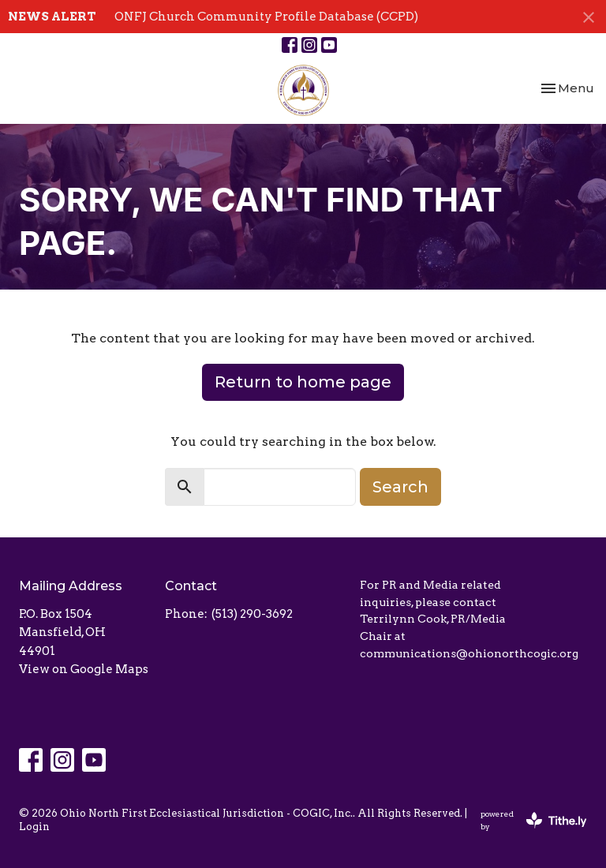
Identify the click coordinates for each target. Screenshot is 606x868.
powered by (534, 820)
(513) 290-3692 (252, 614)
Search (400, 487)
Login (34, 827)
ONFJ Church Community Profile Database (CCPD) (266, 17)
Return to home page (303, 382)
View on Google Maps (84, 669)
